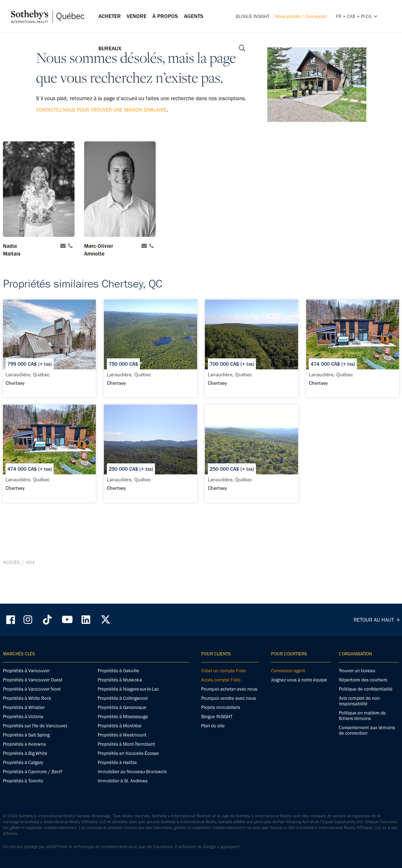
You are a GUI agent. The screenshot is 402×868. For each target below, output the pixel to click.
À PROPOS (165, 16)
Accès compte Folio (221, 680)
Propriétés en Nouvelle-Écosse (128, 753)
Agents (194, 16)
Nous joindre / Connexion (301, 16)
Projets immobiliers (221, 707)
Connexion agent (288, 671)
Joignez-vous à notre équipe (299, 680)
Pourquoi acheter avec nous (229, 689)
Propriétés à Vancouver (26, 671)
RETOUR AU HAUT (378, 620)
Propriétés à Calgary (23, 762)
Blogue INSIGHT (253, 16)
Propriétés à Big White (25, 753)
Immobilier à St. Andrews (123, 781)
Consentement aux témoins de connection (367, 730)
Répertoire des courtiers (363, 680)
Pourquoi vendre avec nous (229, 698)
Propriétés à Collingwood (123, 698)
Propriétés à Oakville (118, 671)
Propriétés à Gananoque (122, 707)
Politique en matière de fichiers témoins (362, 716)
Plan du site (213, 726)
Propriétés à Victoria (23, 717)
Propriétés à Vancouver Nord (32, 689)
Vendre (137, 16)
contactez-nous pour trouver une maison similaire (101, 110)
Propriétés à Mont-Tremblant (126, 744)
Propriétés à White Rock (27, 698)
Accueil (12, 562)
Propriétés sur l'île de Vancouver (35, 726)
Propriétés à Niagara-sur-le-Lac (128, 689)
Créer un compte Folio (224, 671)
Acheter (110, 16)
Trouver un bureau (357, 671)
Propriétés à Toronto (23, 781)
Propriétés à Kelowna (24, 744)
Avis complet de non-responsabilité (360, 701)
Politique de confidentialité (366, 689)
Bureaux (110, 48)
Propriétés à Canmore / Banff (33, 772)
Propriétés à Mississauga (123, 717)
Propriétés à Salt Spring (26, 735)
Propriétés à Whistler (24, 707)
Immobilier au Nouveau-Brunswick (132, 772)
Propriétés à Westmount (122, 735)
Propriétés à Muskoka (120, 680)
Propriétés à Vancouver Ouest (33, 680)
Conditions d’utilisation (175, 847)
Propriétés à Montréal (119, 726)
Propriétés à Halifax (117, 762)
